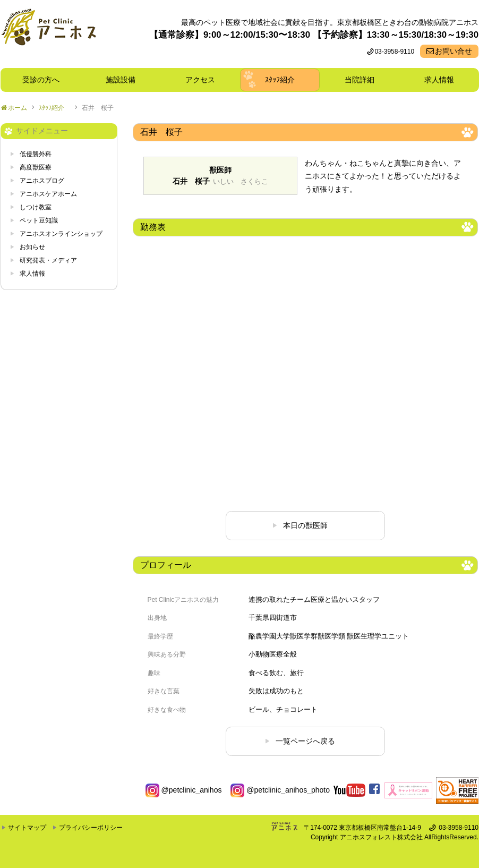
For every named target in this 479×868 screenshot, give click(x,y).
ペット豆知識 (39, 220)
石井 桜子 (98, 108)
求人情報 (439, 80)
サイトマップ (27, 828)
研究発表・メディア (48, 260)
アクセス (200, 80)
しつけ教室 (36, 207)
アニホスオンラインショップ (61, 234)
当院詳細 (360, 80)
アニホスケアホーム (48, 194)
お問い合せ (454, 51)
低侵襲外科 (36, 154)
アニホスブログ (42, 181)
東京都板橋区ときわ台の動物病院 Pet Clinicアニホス (49, 34)
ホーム (18, 108)
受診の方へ (41, 80)
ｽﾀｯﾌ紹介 (284, 80)
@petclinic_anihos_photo (280, 790)
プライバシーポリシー (91, 828)
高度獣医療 (36, 167)
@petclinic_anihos (184, 790)
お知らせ (32, 247)
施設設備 (124, 80)
